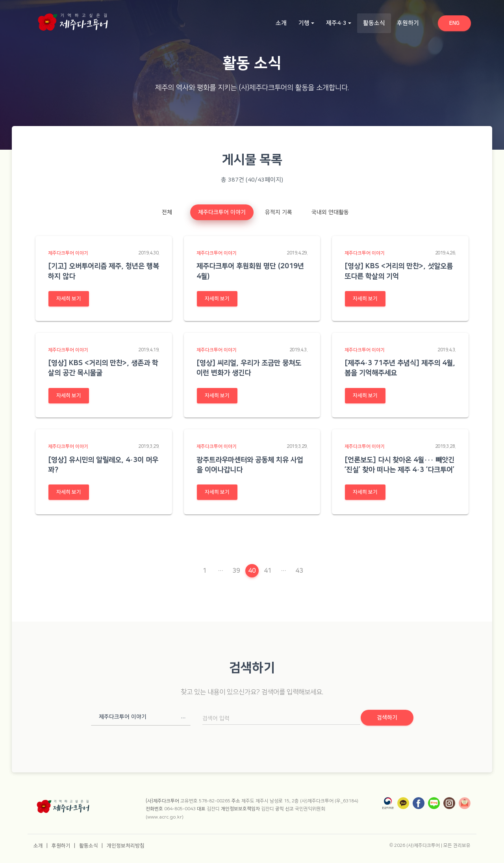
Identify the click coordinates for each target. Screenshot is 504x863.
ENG (460, 23)
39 (236, 571)
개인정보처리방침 (126, 846)
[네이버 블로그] (434, 803)
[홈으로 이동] (73, 20)
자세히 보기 (69, 299)
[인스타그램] (449, 803)
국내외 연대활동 (330, 212)
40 (253, 571)
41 (268, 571)
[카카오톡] (403, 803)
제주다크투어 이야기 (222, 212)
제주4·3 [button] (336, 23)
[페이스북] (419, 803)
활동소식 (377, 23)
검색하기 (387, 718)
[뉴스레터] (465, 803)
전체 (167, 212)
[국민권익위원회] (388, 803)
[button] (141, 717)
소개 (281, 23)
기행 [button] (304, 23)
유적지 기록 (279, 212)
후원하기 (408, 23)
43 (299, 571)
